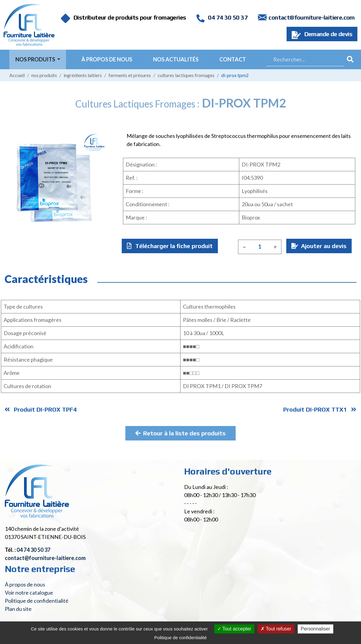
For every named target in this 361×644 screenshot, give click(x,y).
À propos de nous (107, 59)
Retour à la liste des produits (180, 433)
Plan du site (18, 609)
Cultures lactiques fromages (186, 75)
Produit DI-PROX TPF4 (41, 409)
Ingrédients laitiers (83, 75)
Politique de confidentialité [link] (180, 638)
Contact (233, 59)
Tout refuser (276, 629)
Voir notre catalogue (29, 593)
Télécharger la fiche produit (170, 246)
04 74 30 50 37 (222, 17)
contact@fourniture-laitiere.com (311, 17)
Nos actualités (176, 59)
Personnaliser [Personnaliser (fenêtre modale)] (315, 629)
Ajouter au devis (319, 246)
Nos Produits (36, 59)
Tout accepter (234, 629)
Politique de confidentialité (37, 601)
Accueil (17, 75)
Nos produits (44, 75)
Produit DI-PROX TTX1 (320, 409)
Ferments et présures (130, 75)
